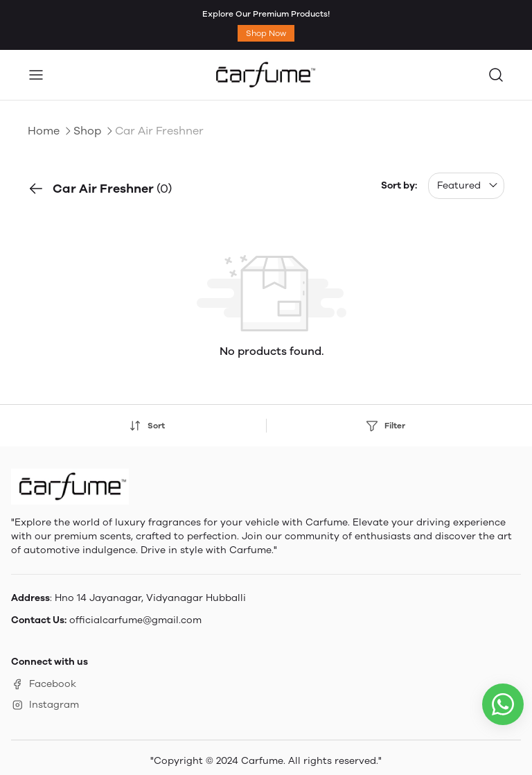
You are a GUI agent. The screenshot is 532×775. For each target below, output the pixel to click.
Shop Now (266, 33)
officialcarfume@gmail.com (135, 620)
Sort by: (399, 185)
